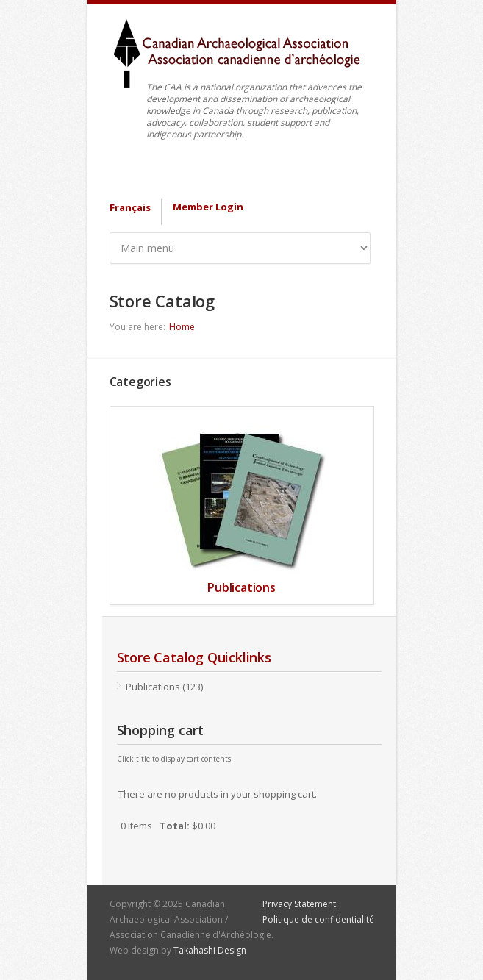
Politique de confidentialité (318, 919)
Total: (175, 826)
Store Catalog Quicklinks (194, 657)
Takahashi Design (210, 950)
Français (130, 207)
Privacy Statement (299, 904)
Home (182, 327)
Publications (241, 587)
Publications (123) (164, 687)
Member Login (208, 207)
